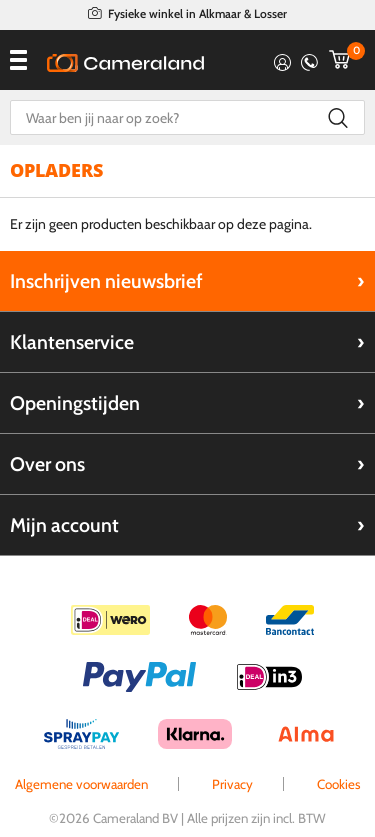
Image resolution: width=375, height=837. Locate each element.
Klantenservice (72, 342)
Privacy (232, 784)
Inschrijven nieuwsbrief (106, 281)
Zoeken (337, 117)
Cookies (339, 784)
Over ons (47, 464)
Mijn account (64, 525)
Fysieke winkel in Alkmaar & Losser (197, 13)
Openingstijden (75, 403)
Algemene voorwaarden (81, 784)
